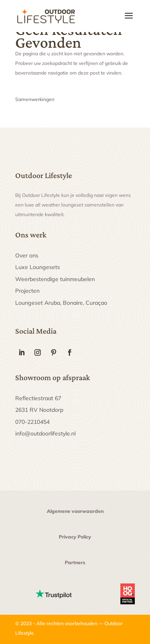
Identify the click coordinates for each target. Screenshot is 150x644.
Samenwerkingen (35, 99)
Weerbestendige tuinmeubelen (55, 279)
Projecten (27, 291)
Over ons (27, 255)
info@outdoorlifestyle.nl (45, 433)
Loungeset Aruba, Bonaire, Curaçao (61, 303)
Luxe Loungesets (38, 267)
